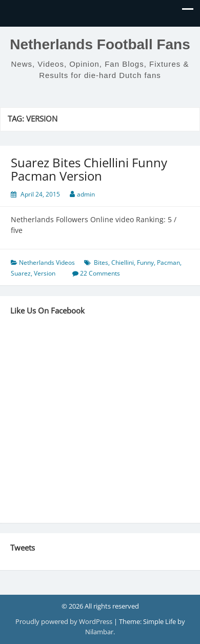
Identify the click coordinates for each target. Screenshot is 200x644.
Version (45, 273)
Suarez (21, 273)
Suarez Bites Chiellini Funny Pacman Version (89, 169)
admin (86, 194)
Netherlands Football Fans (100, 44)
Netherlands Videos (47, 262)
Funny (145, 262)
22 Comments (100, 273)
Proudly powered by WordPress (65, 621)
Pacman (168, 262)
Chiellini (123, 262)
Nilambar (99, 632)
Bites (101, 262)
